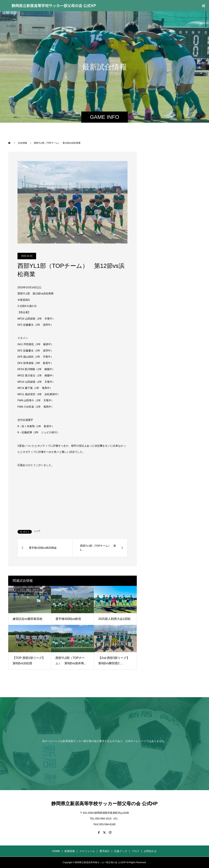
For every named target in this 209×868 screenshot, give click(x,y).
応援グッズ (121, 851)
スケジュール (87, 851)
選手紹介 (105, 851)
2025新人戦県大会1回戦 (114, 619)
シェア (37, 531)
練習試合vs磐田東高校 (28, 619)
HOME (56, 851)
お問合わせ (150, 851)
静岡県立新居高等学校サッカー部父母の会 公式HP (54, 5)
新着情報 (70, 851)
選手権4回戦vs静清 (68, 619)
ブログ (135, 851)
